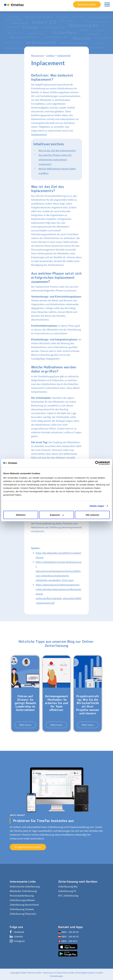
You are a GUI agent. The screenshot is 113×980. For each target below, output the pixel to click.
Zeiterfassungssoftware (22, 900)
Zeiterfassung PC (67, 891)
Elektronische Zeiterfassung (25, 886)
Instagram (17, 941)
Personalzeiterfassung (22, 896)
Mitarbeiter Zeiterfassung (23, 891)
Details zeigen (97, 506)
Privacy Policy (62, 973)
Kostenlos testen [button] (87, 4)
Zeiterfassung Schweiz (22, 909)
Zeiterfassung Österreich (23, 914)
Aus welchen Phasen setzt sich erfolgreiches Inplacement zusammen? (55, 160)
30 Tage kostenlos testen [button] (28, 847)
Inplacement (64, 55)
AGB (71, 973)
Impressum (48, 973)
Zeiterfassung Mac (68, 886)
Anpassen (57, 515)
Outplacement (39, 134)
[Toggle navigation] (107, 4)
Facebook (17, 932)
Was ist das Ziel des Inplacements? (57, 150)
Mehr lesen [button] (25, 725)
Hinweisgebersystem (85, 973)
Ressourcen (37, 55)
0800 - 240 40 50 (68, 932)
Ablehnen (21, 515)
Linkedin (16, 936)
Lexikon (50, 55)
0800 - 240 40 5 (68, 941)
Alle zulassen (92, 515)
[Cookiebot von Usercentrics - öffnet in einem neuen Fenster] (97, 463)
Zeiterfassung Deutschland (24, 905)
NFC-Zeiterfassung (68, 896)
